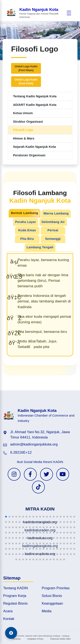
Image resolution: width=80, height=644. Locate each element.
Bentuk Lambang (25, 213)
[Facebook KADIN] (30, 474)
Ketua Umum (23, 113)
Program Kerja (15, 596)
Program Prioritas (56, 588)
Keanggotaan (52, 603)
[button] (6, 517)
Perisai (53, 230)
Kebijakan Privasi (35, 639)
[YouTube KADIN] (63, 474)
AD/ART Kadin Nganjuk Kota (35, 105)
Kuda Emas (27, 230)
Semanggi (53, 239)
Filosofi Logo (23, 130)
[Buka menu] (69, 13)
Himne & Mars (24, 138)
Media (47, 611)
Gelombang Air (53, 222)
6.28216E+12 (21, 452)
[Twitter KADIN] (47, 474)
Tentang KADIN (16, 588)
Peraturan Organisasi (29, 155)
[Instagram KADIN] (14, 474)
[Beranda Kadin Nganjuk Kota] (35, 13)
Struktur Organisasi (28, 121)
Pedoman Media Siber (60, 639)
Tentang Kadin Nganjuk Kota (35, 96)
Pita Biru (27, 239)
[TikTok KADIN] (38, 487)
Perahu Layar (25, 222)
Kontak (9, 619)
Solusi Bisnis (52, 596)
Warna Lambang (56, 213)
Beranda (17, 639)
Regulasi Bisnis (15, 603)
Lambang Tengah (40, 247)
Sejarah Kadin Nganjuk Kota (34, 147)
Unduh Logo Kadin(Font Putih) (26, 82)
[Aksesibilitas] (11, 633)
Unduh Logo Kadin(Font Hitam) (26, 68)
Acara (8, 611)
